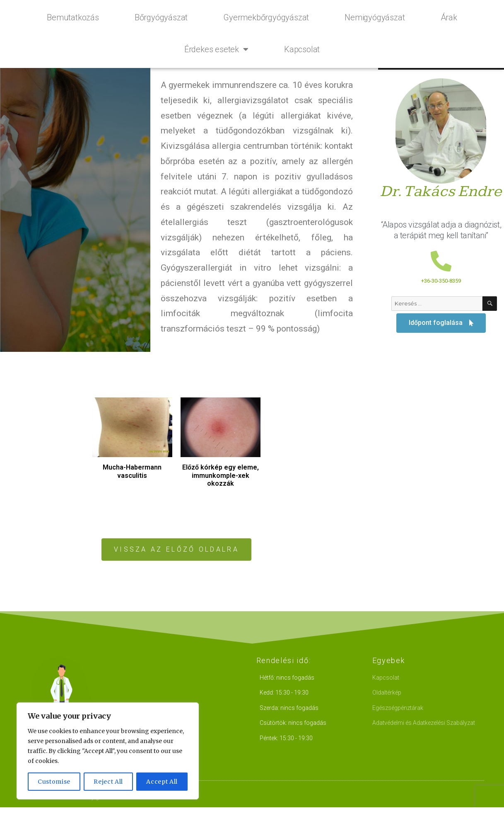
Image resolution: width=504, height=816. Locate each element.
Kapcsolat (302, 49)
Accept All (162, 782)
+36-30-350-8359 (441, 281)
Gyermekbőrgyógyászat (266, 17)
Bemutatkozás (73, 17)
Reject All (108, 782)
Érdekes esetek (216, 49)
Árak (449, 17)
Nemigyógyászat (375, 17)
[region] (108, 751)
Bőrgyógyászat (161, 17)
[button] (176, 550)
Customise (54, 782)
